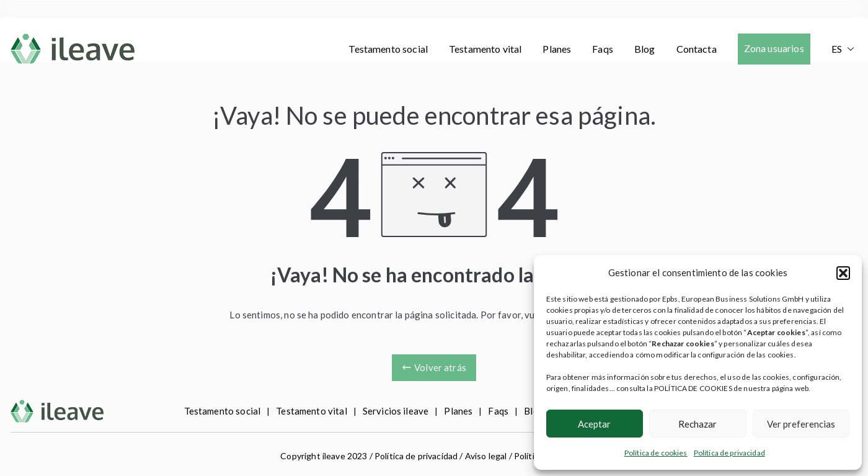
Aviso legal (486, 456)
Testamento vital (485, 49)
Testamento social (388, 49)
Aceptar (594, 424)
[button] (843, 273)
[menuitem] (843, 49)
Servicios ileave (396, 411)
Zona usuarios (774, 48)
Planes (557, 49)
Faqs (603, 49)
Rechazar (697, 424)
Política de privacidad (729, 453)
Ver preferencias (801, 424)
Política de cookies (656, 453)
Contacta (697, 49)
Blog (645, 49)
